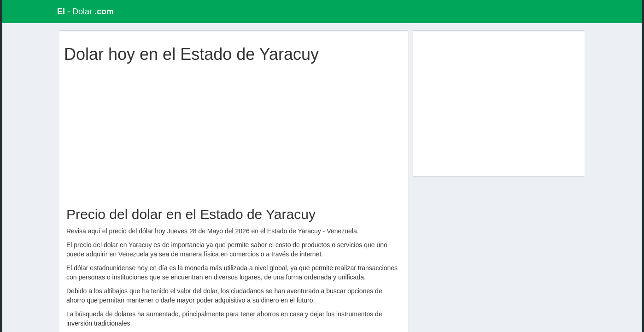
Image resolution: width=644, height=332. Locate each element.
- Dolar (85, 12)
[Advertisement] (236, 133)
